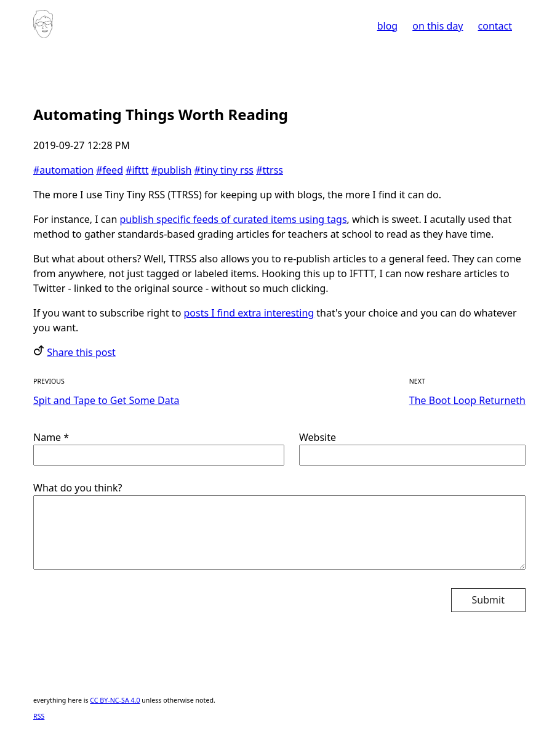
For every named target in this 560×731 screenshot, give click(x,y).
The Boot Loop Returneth (467, 400)
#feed (110, 170)
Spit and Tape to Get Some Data (106, 400)
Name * (159, 448)
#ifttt (137, 170)
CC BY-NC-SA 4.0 (115, 700)
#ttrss (270, 170)
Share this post (81, 352)
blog (388, 26)
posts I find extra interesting (249, 313)
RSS (39, 716)
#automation (63, 170)
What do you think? (279, 526)
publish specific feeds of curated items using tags (234, 219)
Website (412, 448)
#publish (172, 170)
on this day (438, 26)
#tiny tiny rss (224, 170)
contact (495, 26)
